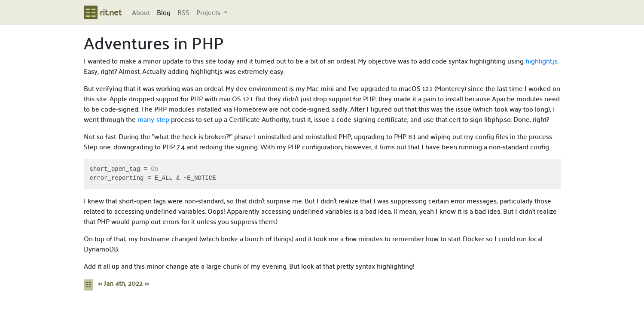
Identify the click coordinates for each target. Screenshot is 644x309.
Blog (164, 12)
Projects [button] (209, 12)
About (141, 12)
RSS (183, 12)
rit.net (103, 12)
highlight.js (542, 61)
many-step (153, 119)
